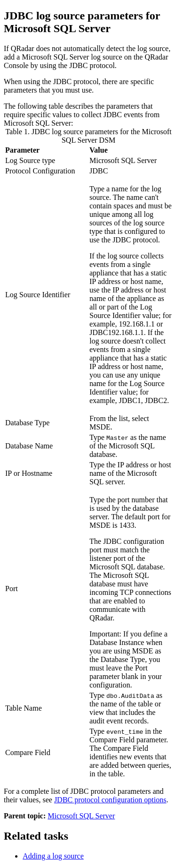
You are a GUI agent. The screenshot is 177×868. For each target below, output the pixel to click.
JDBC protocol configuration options (110, 800)
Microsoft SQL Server (81, 816)
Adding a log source (53, 856)
